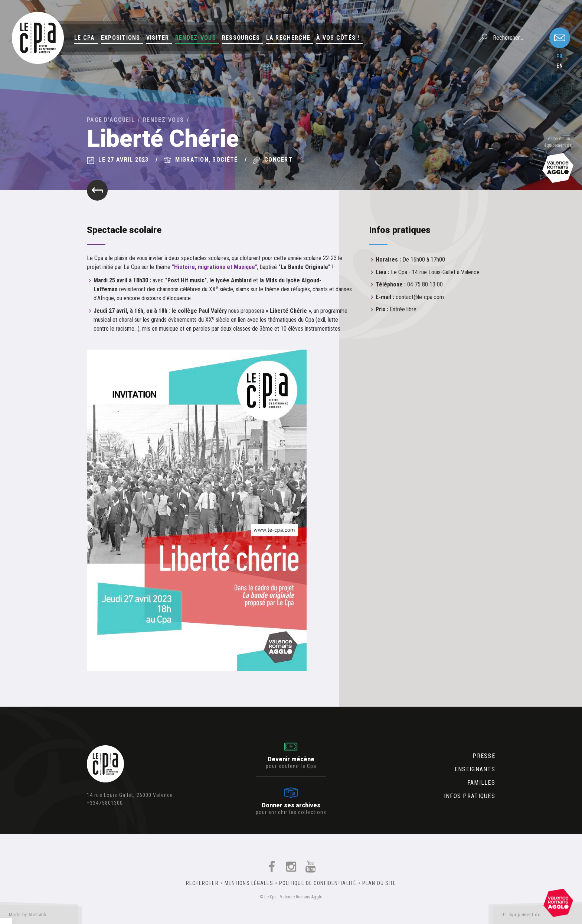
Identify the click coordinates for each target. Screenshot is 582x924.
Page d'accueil (111, 120)
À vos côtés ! (338, 38)
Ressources (241, 38)
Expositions (121, 38)
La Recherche (288, 38)
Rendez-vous (196, 38)
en (560, 66)
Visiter (158, 38)
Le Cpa (85, 38)
